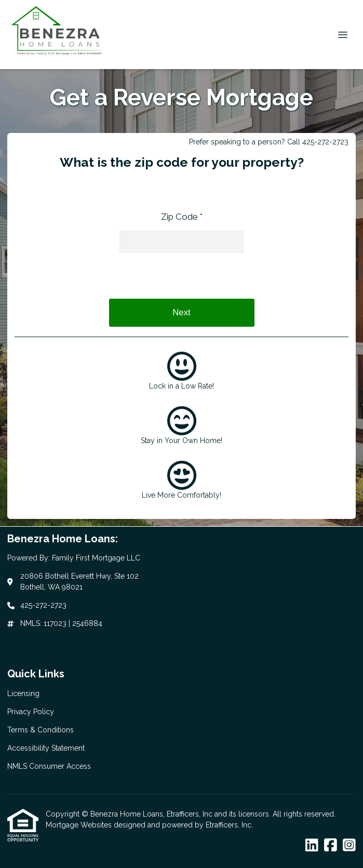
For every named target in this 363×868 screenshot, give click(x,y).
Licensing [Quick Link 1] (23, 693)
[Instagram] (349, 846)
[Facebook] (331, 846)
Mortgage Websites (80, 825)
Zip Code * (182, 217)
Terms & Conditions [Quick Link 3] (41, 730)
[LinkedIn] (312, 846)
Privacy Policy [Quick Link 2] (31, 712)
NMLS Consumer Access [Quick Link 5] (49, 766)
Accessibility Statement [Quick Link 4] (46, 748)
